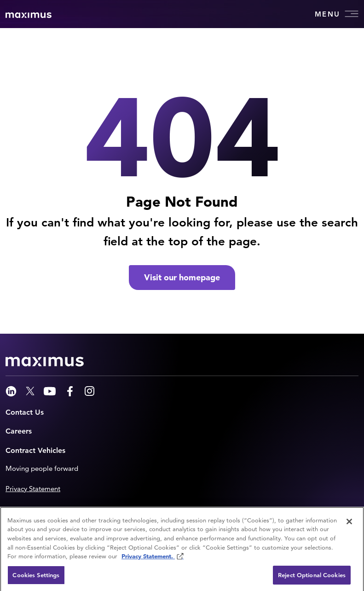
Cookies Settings (36, 577)
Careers (19, 431)
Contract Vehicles (35, 450)
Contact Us (25, 412)
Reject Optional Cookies (312, 577)
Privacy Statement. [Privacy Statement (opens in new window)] (148, 559)
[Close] (349, 524)
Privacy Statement (33, 489)
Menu (337, 14)
